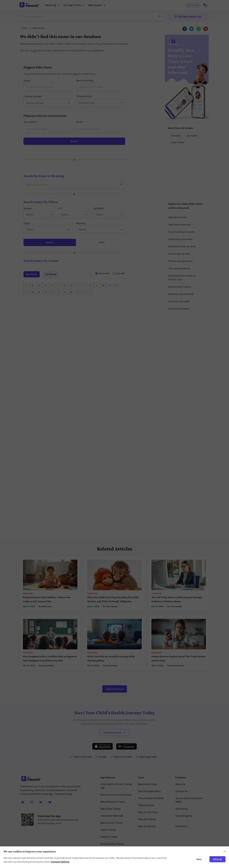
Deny (199, 859)
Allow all (217, 859)
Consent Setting (60, 862)
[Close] (225, 851)
